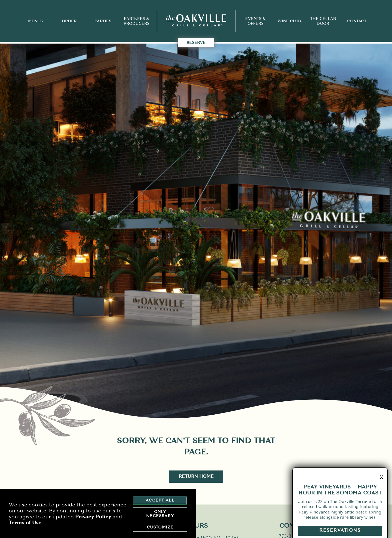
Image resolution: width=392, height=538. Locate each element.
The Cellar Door (323, 21)
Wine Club (289, 21)
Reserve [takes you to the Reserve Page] (196, 42)
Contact (357, 21)
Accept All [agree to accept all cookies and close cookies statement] (160, 501)
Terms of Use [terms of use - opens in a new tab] (25, 523)
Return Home (196, 476)
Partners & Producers (137, 21)
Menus (35, 21)
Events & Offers (255, 21)
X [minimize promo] (382, 484)
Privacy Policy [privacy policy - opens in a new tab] (93, 517)
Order (69, 21)
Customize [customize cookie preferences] (160, 528)
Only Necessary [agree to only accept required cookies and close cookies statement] (160, 514)
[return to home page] (196, 21)
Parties (103, 21)
